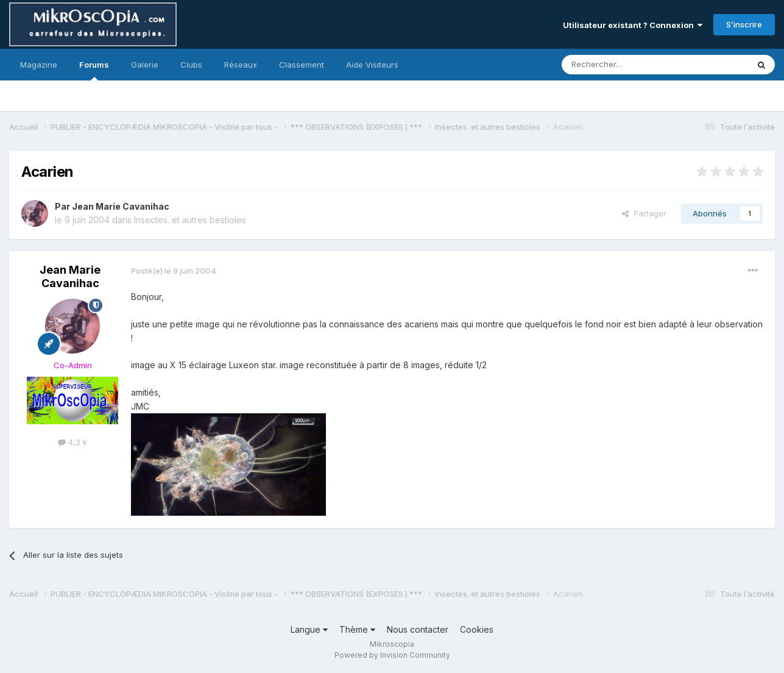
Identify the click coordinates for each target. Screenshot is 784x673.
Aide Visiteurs (372, 65)
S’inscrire (744, 24)
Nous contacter (418, 629)
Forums (94, 70)
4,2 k (72, 442)
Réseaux (241, 65)
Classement (302, 65)
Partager (644, 213)
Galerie (145, 65)
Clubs (191, 65)
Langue (309, 629)
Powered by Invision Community (392, 655)
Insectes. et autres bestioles (190, 220)
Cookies (477, 629)
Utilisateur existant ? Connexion (633, 25)
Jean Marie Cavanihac (121, 206)
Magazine (39, 65)
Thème (357, 629)
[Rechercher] (628, 65)
